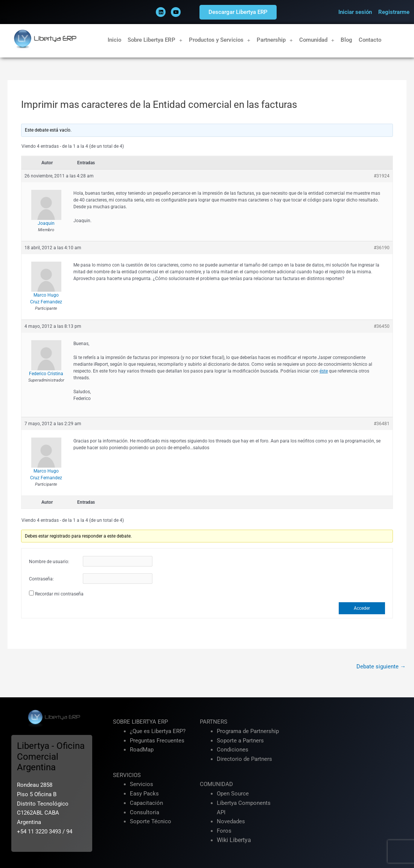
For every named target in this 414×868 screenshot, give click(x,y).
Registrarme (394, 12)
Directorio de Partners (244, 759)
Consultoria (145, 812)
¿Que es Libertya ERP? (158, 731)
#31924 (382, 176)
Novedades (231, 821)
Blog (346, 40)
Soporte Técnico (151, 821)
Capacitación (146, 803)
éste (324, 371)
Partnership (275, 40)
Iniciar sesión (355, 12)
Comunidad (317, 40)
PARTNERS (214, 722)
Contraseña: (41, 579)
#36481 (382, 424)
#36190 (382, 248)
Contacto (370, 40)
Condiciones (233, 750)
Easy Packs (144, 794)
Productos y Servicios (220, 40)
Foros (224, 831)
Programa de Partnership (248, 731)
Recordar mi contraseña (59, 594)
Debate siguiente (381, 667)
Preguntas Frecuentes (157, 741)
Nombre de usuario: (49, 562)
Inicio (114, 40)
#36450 (382, 326)
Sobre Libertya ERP (155, 40)
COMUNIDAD (216, 784)
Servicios (142, 784)
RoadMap (142, 750)
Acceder (362, 608)
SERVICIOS (127, 775)
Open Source (233, 794)
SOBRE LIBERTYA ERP (140, 722)
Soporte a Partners (240, 741)
